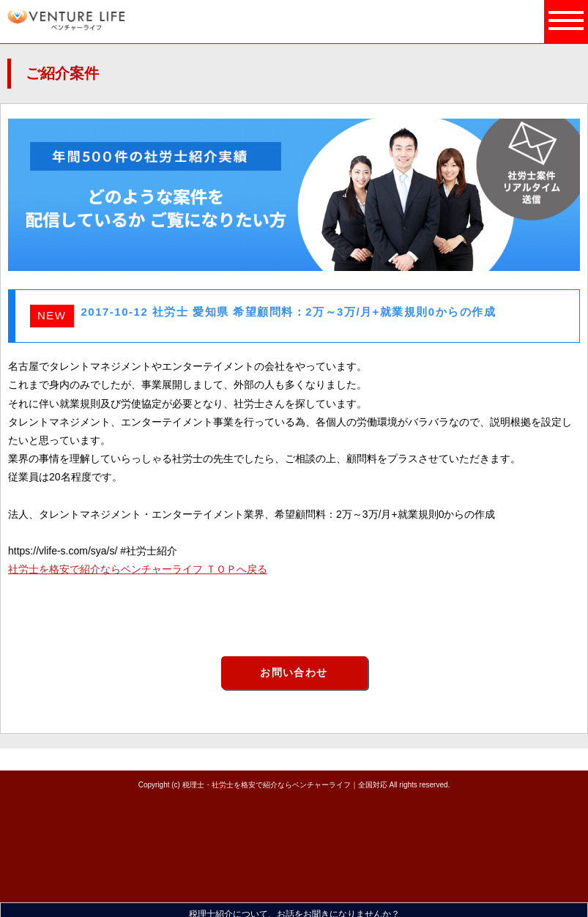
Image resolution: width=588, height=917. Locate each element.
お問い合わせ (294, 672)
